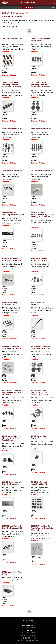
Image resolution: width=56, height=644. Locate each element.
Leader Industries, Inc (31, 641)
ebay (34, 638)
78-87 (23, 632)
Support (25, 635)
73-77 (28, 622)
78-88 (23, 622)
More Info (6, 51)
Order (33, 635)
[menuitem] (52, 7)
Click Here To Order (9, 75)
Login (52, 7)
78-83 (23, 627)
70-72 (33, 622)
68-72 (33, 627)
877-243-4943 (28, 3)
